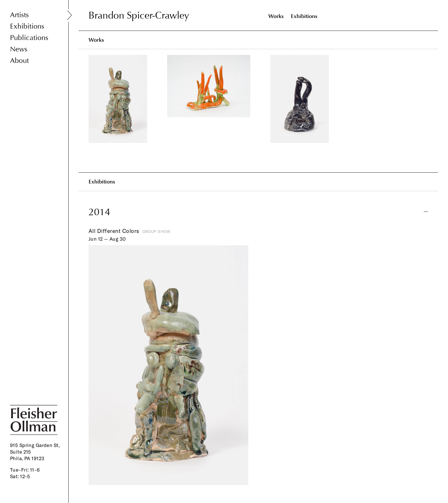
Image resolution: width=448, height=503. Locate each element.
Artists (19, 15)
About (19, 61)
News (19, 49)
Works (276, 16)
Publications (29, 38)
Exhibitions (27, 26)
